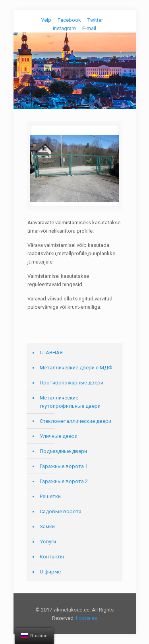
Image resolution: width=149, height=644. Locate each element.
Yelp (46, 20)
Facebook (69, 20)
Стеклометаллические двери (75, 421)
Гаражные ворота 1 (64, 466)
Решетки (50, 496)
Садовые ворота (61, 511)
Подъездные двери (63, 451)
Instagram (64, 28)
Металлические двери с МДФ (76, 368)
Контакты (52, 557)
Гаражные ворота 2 (64, 481)
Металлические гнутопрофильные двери (70, 402)
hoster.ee (86, 618)
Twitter (95, 20)
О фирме (50, 572)
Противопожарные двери (72, 383)
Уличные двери (59, 436)
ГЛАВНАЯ (51, 353)
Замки (47, 526)
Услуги (48, 542)
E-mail (89, 28)
